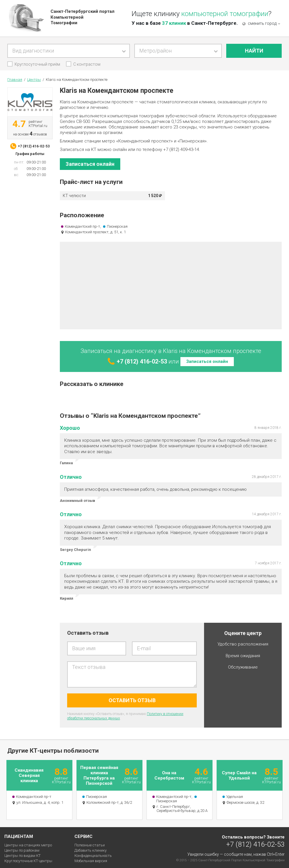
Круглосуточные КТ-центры (28, 861)
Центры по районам (22, 850)
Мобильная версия (91, 861)
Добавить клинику (90, 850)
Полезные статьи (90, 845)
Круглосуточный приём (37, 64)
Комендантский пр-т (82, 226)
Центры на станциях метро (28, 845)
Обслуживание (243, 667)
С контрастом (87, 64)
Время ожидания (243, 656)
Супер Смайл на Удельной (239, 775)
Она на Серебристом (169, 775)
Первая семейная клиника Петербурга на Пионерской (99, 775)
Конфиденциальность (93, 856)
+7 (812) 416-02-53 (255, 844)
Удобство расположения (243, 644)
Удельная (235, 797)
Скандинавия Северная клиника (29, 775)
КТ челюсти (74, 196)
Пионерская (117, 226)
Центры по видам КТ (22, 856)
